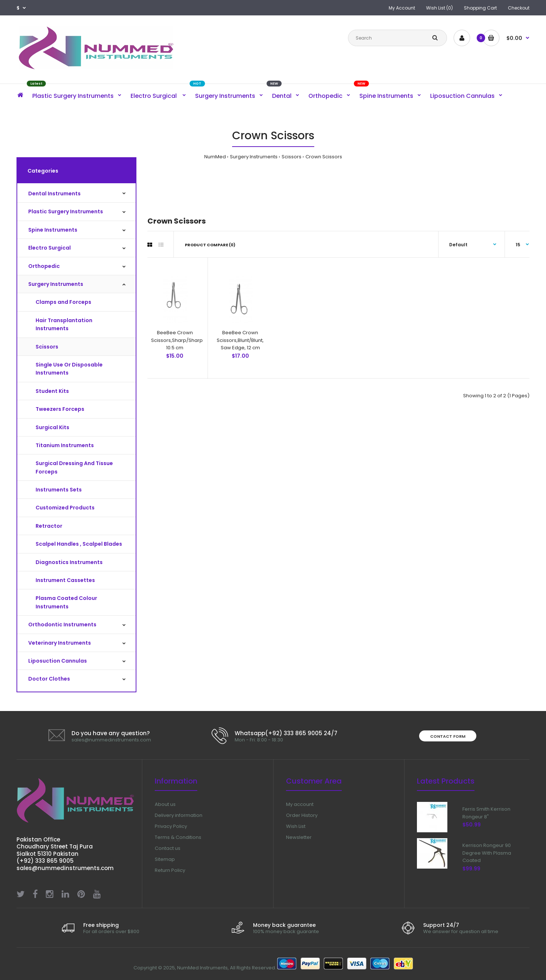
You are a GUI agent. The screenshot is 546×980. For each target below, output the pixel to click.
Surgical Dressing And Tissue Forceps (74, 467)
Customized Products (65, 508)
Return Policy (170, 870)
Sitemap (165, 859)
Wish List (296, 826)
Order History (302, 815)
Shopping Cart (480, 8)
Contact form (448, 736)
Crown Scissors (324, 157)
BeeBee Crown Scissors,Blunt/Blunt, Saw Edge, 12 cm (240, 340)
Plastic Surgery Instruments (66, 211)
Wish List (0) (439, 8)
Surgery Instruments (254, 157)
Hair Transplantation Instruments (64, 324)
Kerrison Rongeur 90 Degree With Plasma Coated (487, 859)
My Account (402, 8)
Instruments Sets (59, 490)
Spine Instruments (53, 230)
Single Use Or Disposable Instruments (69, 369)
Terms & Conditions (178, 837)
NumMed (215, 157)
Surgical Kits (52, 427)
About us (165, 804)
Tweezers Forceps (60, 409)
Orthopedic (44, 266)
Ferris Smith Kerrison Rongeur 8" (486, 813)
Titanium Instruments (65, 445)
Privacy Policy (171, 826)
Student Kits (52, 391)
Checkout (519, 8)
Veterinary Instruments (60, 643)
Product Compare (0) (210, 245)
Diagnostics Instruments (69, 562)
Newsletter (299, 837)
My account (300, 804)
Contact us (168, 848)
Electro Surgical (50, 248)
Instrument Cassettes (65, 580)
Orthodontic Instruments (62, 625)
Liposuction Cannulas (58, 661)
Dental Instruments (54, 194)
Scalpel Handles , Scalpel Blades (79, 544)
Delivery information (179, 815)
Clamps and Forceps (63, 302)
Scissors (292, 157)
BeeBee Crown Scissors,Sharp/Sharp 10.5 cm (177, 340)
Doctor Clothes (49, 679)
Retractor (49, 526)
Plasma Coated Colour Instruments (66, 602)
